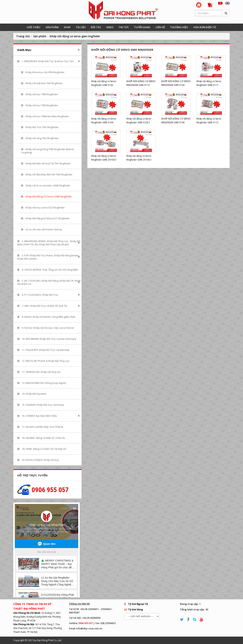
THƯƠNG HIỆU (179, 27)
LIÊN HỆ (160, 27)
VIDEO (110, 27)
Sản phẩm (40, 36)
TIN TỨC (124, 27)
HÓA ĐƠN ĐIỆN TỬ (205, 27)
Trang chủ (23, 36)
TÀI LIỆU (81, 27)
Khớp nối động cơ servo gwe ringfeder (75, 36)
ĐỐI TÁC (96, 27)
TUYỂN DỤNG (142, 27)
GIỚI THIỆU (34, 27)
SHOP (67, 27)
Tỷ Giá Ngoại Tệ (138, 604)
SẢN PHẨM (52, 27)
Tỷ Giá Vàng (136, 609)
